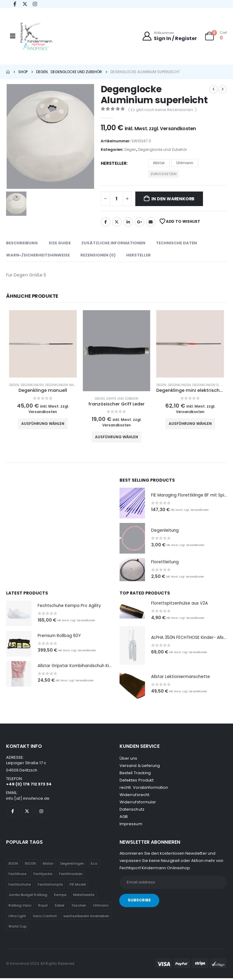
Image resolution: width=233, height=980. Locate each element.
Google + (140, 222)
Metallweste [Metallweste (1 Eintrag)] (84, 897)
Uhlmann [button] (185, 163)
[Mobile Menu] (13, 36)
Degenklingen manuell (64, 385)
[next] (223, 89)
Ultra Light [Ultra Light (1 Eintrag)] (17, 918)
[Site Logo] (36, 38)
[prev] (214, 89)
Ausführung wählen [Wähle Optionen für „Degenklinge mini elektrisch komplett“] (190, 424)
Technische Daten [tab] (176, 243)
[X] (25, 4)
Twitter (117, 222)
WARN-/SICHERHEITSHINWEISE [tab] (38, 255)
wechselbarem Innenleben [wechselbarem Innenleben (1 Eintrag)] (86, 918)
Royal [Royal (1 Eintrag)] (43, 907)
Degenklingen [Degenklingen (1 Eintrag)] (72, 865)
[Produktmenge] (116, 199)
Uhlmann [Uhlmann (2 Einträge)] (101, 907)
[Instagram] (35, 4)
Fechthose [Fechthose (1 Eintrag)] (18, 876)
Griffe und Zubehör (122, 399)
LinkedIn (128, 222)
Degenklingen (32, 385)
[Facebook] (15, 4)
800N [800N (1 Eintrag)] (13, 865)
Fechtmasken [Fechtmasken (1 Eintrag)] (71, 876)
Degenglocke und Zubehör (162, 149)
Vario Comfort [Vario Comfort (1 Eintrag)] (45, 918)
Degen (130, 149)
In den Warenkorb (173, 199)
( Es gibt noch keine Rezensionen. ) (162, 110)
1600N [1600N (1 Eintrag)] (30, 865)
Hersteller (114, 163)
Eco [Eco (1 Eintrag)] (94, 865)
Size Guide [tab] (60, 243)
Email (151, 222)
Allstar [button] (159, 163)
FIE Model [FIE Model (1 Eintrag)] (78, 886)
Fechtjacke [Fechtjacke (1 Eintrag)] (43, 876)
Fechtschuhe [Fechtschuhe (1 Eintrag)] (20, 886)
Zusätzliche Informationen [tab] (113, 243)
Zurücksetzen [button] (164, 174)
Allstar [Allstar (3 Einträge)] (48, 865)
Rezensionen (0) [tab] (98, 255)
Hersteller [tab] (138, 255)
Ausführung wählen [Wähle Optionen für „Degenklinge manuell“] (43, 424)
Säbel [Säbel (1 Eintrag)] (59, 907)
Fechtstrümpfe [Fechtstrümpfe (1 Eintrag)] (50, 886)
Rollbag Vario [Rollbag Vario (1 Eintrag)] (20, 907)
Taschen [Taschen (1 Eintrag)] (79, 907)
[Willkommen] (170, 36)
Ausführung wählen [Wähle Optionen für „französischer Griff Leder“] (116, 437)
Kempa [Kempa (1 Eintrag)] (60, 897)
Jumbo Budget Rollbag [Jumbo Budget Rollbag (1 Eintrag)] (28, 897)
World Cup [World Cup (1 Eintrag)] (18, 928)
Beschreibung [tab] (22, 243)
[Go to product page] (43, 344)
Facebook (106, 222)
